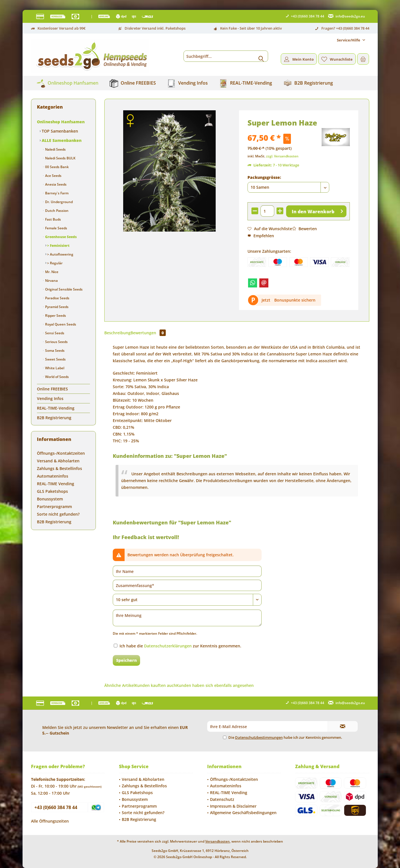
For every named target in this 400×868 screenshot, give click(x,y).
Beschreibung (117, 333)
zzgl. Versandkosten (282, 156)
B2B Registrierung (54, 418)
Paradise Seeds (57, 298)
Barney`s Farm (56, 193)
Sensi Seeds (54, 333)
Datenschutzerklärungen (168, 646)
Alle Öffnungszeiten (50, 821)
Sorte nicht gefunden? (58, 514)
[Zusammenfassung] (187, 585)
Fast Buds (53, 219)
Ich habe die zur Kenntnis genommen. (180, 646)
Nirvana (51, 281)
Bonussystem (50, 499)
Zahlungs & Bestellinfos (59, 468)
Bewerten (304, 229)
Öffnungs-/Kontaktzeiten (61, 453)
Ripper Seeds (55, 316)
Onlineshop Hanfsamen (61, 122)
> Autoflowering (60, 254)
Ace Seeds (53, 176)
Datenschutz (222, 799)
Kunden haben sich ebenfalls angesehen (215, 685)
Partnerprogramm (54, 506)
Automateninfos (53, 476)
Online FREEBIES (52, 389)
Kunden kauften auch (155, 685)
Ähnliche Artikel (120, 685)
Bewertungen (148, 333)
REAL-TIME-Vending (56, 408)
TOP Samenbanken (59, 131)
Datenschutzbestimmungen (259, 737)
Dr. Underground (58, 202)
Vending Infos (50, 398)
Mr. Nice (51, 272)
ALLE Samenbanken (61, 140)
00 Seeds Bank (57, 167)
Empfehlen (261, 236)
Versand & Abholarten (58, 461)
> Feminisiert (58, 246)
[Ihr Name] (187, 571)
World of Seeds (57, 377)
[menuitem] (351, 40)
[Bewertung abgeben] (187, 600)
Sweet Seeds (55, 359)
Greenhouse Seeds (60, 237)
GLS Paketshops (52, 491)
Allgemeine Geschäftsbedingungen (243, 813)
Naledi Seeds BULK (60, 158)
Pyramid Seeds (56, 307)
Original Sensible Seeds (63, 289)
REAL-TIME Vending (56, 484)
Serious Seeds (56, 342)
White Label (54, 368)
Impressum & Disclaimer (233, 806)
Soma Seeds (54, 351)
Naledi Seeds (55, 149)
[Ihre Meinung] (187, 618)
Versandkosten (217, 841)
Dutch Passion (56, 211)
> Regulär (54, 263)
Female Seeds (56, 228)
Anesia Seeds (55, 184)
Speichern (126, 660)
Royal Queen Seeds (60, 324)
